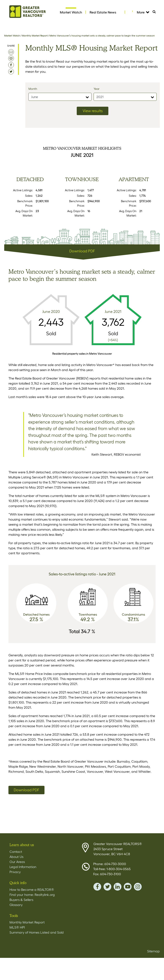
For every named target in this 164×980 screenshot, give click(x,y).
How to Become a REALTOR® (32, 890)
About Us (16, 857)
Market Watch (71, 12)
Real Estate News (103, 12)
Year (97, 89)
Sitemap (153, 951)
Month (33, 89)
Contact (16, 852)
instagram (138, 887)
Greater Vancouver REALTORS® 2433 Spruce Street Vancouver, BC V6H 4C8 (118, 849)
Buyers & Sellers (21, 900)
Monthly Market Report (35, 36)
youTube (128, 887)
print (11, 59)
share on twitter (11, 72)
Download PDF (82, 251)
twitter (107, 887)
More (143, 12)
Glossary (16, 905)
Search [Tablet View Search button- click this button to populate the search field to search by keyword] (156, 13)
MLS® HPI (17, 927)
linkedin (118, 887)
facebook (97, 887)
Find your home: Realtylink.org (32, 895)
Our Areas (17, 862)
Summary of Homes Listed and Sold (37, 932)
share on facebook (11, 65)
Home (28, 12)
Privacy (15, 872)
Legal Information (23, 867)
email (11, 52)
